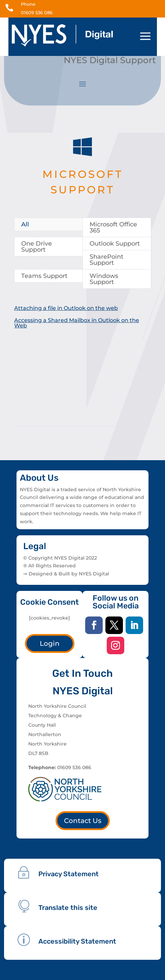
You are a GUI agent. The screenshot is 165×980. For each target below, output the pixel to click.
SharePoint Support (106, 260)
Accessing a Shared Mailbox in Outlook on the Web (76, 323)
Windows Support (104, 279)
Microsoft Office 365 (113, 227)
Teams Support (44, 276)
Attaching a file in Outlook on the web (66, 308)
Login (50, 643)
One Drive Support (37, 247)
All (25, 224)
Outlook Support (115, 244)
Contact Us (83, 821)
